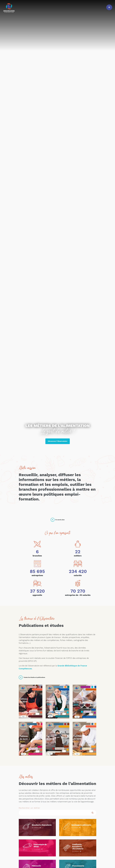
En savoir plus (58, 520)
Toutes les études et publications (32, 677)
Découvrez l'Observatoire (58, 441)
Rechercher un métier (29, 808)
